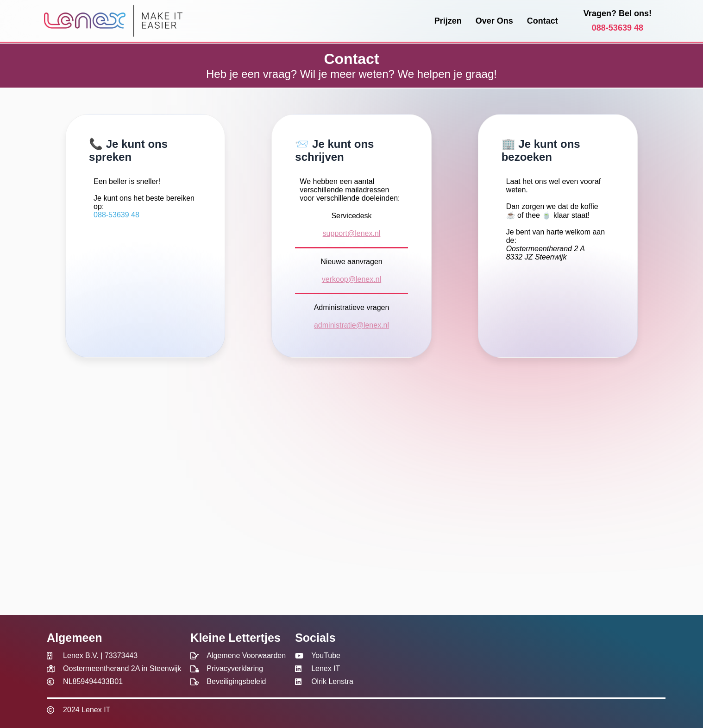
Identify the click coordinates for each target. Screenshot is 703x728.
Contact (543, 21)
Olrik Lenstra (332, 681)
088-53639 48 (618, 28)
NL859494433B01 (93, 681)
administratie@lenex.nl (351, 325)
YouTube (326, 655)
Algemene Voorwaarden (246, 655)
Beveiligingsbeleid (236, 681)
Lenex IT (326, 668)
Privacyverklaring (235, 668)
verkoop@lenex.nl (351, 279)
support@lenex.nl (352, 233)
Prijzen (448, 21)
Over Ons (494, 21)
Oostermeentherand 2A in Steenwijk (122, 668)
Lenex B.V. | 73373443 (100, 655)
